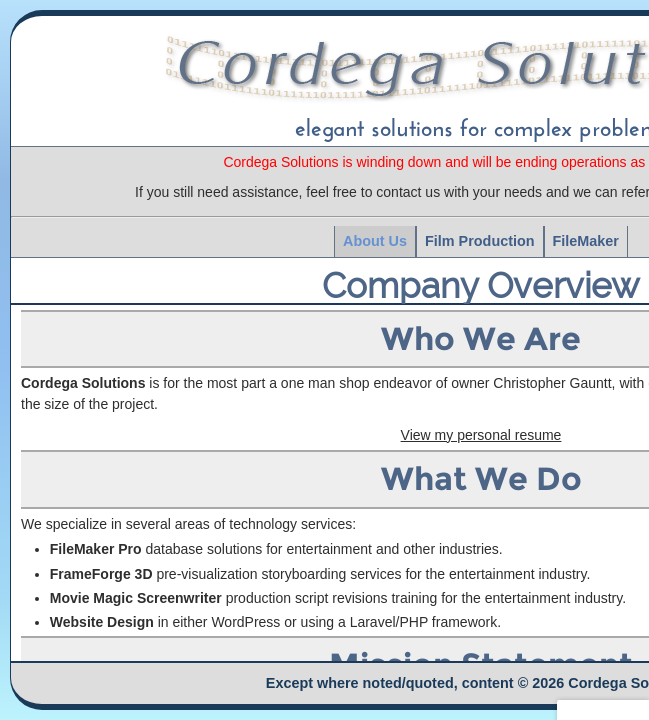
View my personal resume (481, 435)
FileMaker (586, 241)
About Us (375, 241)
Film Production (480, 241)
